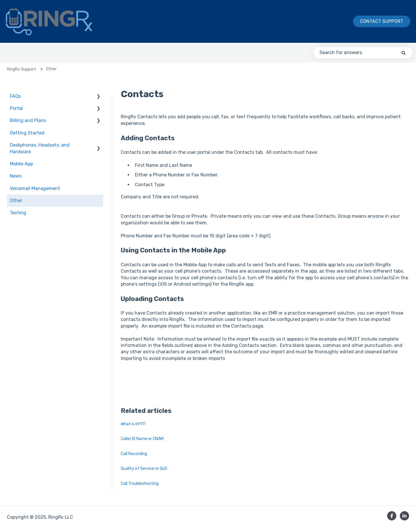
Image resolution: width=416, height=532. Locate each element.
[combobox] (363, 53)
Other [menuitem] (16, 201)
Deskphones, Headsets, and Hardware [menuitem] (40, 148)
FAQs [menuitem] (15, 96)
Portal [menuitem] (16, 108)
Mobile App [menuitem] (21, 164)
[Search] (404, 53)
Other (51, 69)
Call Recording (134, 454)
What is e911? (133, 424)
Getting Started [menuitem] (27, 133)
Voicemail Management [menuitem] (35, 188)
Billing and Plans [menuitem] (28, 120)
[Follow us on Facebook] (392, 516)
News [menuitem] (16, 176)
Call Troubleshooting (140, 484)
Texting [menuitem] (18, 213)
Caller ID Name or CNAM (142, 439)
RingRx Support (22, 69)
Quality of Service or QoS (144, 469)
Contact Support (382, 21)
